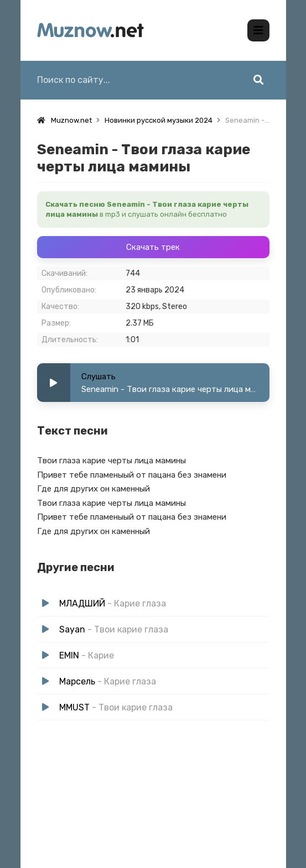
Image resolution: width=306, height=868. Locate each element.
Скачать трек (153, 247)
